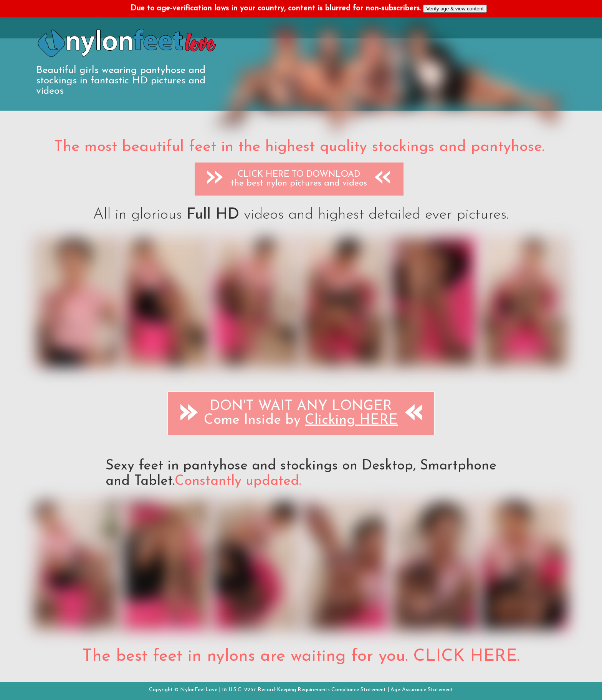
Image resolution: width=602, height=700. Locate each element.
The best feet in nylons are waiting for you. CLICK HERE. (301, 657)
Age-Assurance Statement (422, 690)
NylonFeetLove (199, 690)
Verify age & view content (455, 9)
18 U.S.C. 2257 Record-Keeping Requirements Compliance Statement (304, 690)
